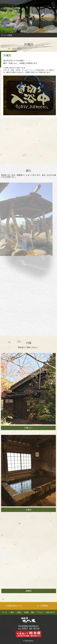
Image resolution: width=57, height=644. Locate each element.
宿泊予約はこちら (15, 606)
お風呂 (19, 612)
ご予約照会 (44, 606)
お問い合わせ (50, 612)
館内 (33, 612)
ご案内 (12, 612)
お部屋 (26, 612)
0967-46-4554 (28, 629)
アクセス (40, 612)
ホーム (4, 612)
